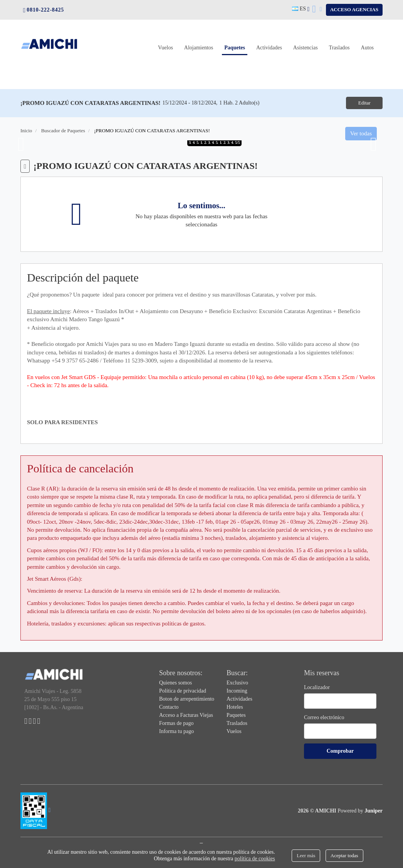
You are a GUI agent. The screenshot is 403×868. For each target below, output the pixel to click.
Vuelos (165, 41)
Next (374, 144)
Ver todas (361, 133)
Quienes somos (175, 682)
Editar (363, 103)
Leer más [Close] (306, 855)
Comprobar (340, 751)
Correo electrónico (324, 717)
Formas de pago (176, 723)
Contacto (169, 707)
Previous (21, 144)
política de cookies (255, 859)
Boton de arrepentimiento (187, 699)
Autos (367, 41)
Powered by (360, 810)
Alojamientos (199, 41)
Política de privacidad (183, 690)
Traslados (339, 41)
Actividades (269, 41)
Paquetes (236, 41)
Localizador (317, 687)
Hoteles (235, 707)
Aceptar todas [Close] (344, 855)
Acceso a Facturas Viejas (186, 715)
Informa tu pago (176, 731)
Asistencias (306, 41)
